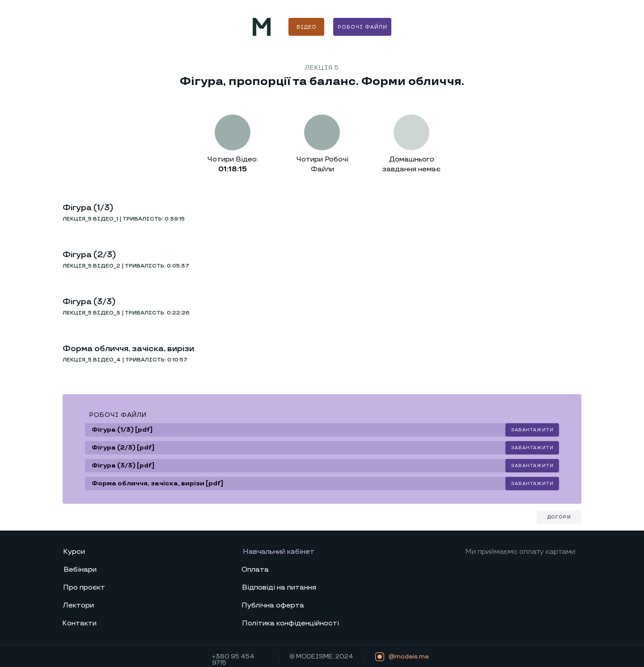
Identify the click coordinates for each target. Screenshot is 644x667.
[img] (262, 27)
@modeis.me (409, 656)
